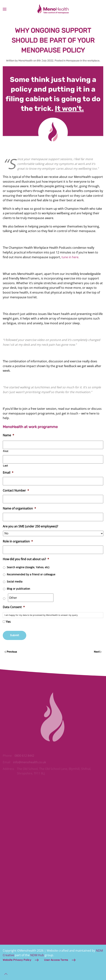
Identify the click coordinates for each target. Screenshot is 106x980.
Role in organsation (18, 541)
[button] (5, 9)
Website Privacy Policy (17, 960)
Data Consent (14, 607)
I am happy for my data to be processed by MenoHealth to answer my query (41, 615)
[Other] (31, 598)
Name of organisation (19, 508)
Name (8, 435)
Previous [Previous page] (11, 652)
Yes (8, 622)
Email (8, 473)
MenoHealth (26, 61)
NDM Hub (37, 955)
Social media (15, 582)
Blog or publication (18, 589)
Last (6, 466)
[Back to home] (53, 9)
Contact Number (16, 491)
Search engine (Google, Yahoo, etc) (28, 567)
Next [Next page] (98, 652)
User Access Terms (56, 960)
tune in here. (70, 257)
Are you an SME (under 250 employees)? (30, 526)
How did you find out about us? (26, 559)
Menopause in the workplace (83, 61)
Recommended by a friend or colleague (31, 574)
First (6, 451)
